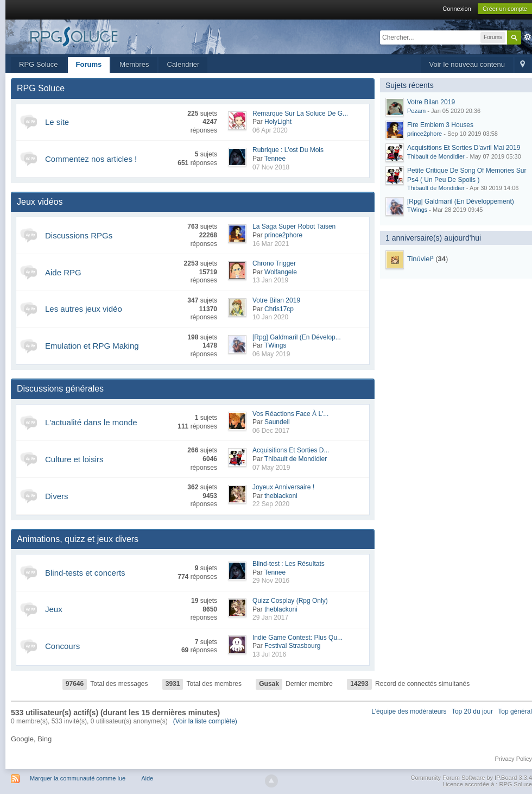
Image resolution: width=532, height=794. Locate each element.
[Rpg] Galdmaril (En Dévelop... (297, 337)
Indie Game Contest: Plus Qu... (297, 638)
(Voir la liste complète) (205, 721)
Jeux (54, 609)
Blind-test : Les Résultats (289, 564)
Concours (62, 646)
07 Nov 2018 (271, 167)
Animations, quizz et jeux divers (78, 539)
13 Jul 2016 (269, 654)
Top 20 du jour (472, 711)
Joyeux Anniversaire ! (283, 487)
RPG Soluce (39, 64)
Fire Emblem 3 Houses (440, 125)
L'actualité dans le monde (91, 422)
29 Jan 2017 (270, 617)
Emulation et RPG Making (92, 346)
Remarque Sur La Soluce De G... (300, 114)
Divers (57, 496)
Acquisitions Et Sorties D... (291, 450)
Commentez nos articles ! (91, 159)
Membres (134, 64)
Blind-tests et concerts (85, 573)
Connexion (457, 9)
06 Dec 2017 (271, 431)
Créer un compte (505, 9)
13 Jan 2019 (270, 280)
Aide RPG (63, 272)
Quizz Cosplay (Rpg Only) (290, 601)
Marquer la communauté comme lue (78, 778)
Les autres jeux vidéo (84, 309)
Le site (57, 122)
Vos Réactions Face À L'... (290, 414)
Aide (147, 778)
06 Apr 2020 (270, 130)
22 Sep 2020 (271, 504)
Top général (515, 711)
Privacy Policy (514, 759)
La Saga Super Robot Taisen (294, 226)
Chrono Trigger (274, 263)
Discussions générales (60, 389)
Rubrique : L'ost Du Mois (288, 150)
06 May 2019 (271, 354)
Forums (89, 64)
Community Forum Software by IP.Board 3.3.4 (471, 778)
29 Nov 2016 (271, 581)
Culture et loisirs (74, 459)
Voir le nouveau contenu (467, 64)
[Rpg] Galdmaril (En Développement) (461, 201)
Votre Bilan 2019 (276, 300)
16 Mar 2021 (271, 244)
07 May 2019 (271, 468)
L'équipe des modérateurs (409, 711)
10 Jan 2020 (270, 317)
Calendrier (183, 64)
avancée (528, 37)
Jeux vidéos (40, 202)
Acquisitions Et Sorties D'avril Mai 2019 (464, 148)
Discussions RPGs (79, 235)
